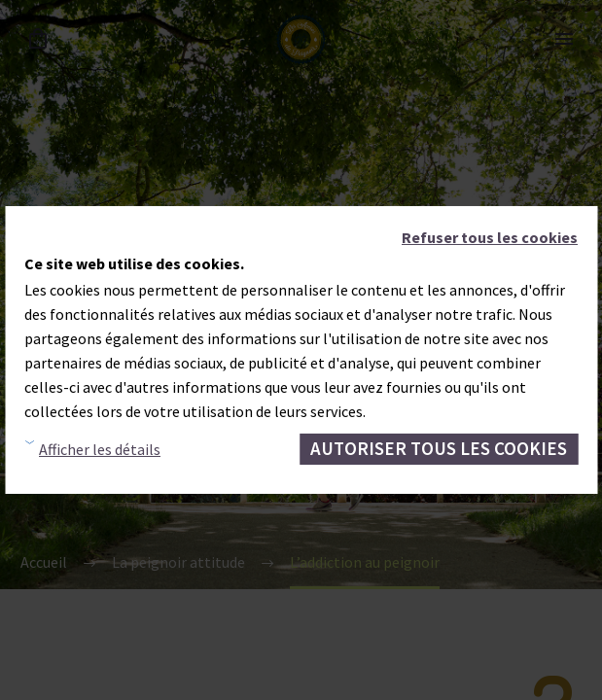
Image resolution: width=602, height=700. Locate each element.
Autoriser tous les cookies (439, 448)
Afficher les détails (100, 449)
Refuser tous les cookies (490, 237)
